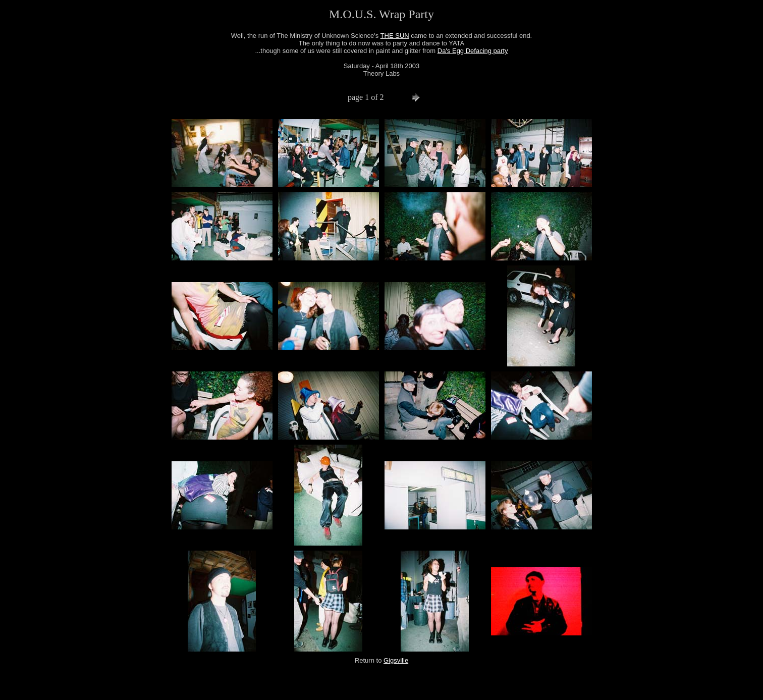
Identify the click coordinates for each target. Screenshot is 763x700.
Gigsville (396, 660)
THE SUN (395, 36)
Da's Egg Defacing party (473, 51)
